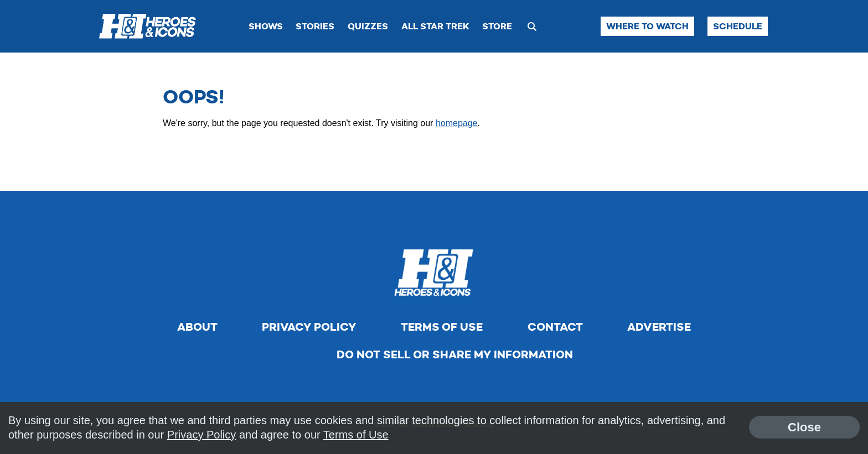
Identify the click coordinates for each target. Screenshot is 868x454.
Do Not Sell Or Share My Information (455, 354)
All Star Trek (435, 26)
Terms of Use (442, 327)
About (197, 327)
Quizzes (368, 26)
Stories (315, 26)
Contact (555, 327)
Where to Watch (647, 26)
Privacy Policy (309, 327)
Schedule (738, 26)
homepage (457, 123)
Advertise (659, 327)
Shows (266, 26)
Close (804, 427)
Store (497, 26)
